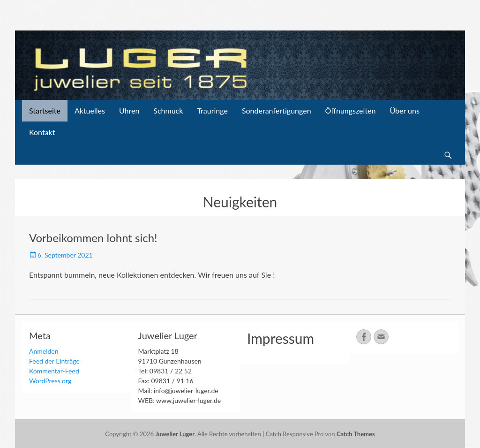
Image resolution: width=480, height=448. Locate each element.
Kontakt (42, 132)
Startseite (45, 110)
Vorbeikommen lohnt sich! (93, 238)
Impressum (281, 338)
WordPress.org (50, 381)
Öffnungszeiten (351, 110)
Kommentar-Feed (54, 371)
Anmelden (44, 351)
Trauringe (212, 110)
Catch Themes (356, 434)
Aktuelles (90, 110)
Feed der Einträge (54, 361)
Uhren (129, 110)
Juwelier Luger (175, 434)
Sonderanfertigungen (277, 110)
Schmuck (168, 110)
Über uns (404, 110)
